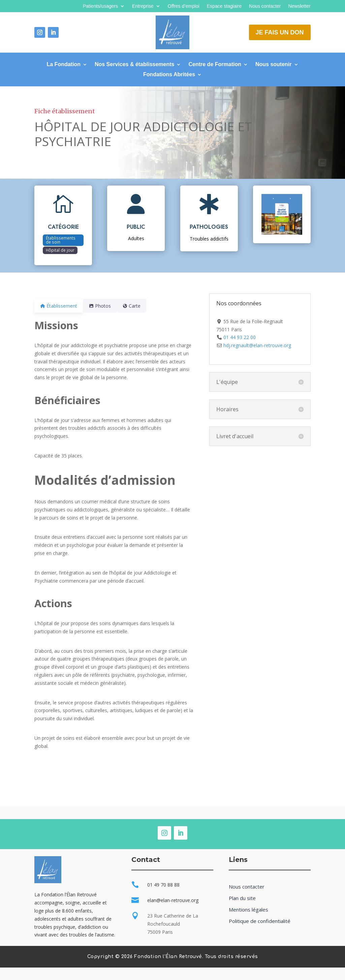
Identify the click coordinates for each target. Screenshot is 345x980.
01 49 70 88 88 (163, 885)
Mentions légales (248, 910)
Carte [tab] (139, 306)
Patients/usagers (100, 6)
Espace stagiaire (224, 6)
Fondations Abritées (169, 75)
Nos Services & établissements (135, 65)
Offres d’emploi (184, 6)
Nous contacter (265, 6)
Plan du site (242, 898)
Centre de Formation (215, 65)
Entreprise (143, 6)
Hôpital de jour (60, 250)
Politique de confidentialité (260, 921)
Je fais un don (280, 32)
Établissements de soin (61, 240)
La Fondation (63, 65)
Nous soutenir (274, 65)
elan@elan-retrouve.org (173, 900)
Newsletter (299, 6)
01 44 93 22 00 (240, 337)
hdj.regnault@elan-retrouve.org (257, 345)
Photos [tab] (104, 306)
